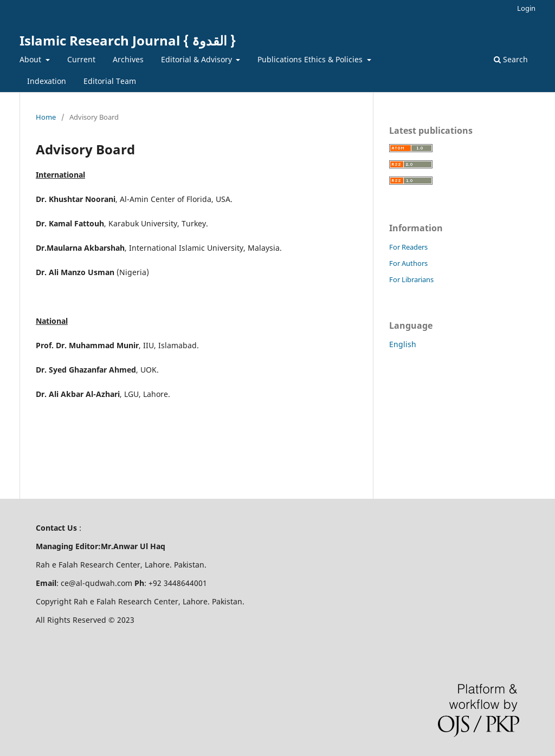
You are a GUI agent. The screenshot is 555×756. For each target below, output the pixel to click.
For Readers (408, 247)
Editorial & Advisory (198, 59)
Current (81, 59)
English (403, 344)
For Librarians (411, 279)
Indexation (47, 81)
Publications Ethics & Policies (311, 59)
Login (526, 8)
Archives (128, 59)
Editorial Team (110, 81)
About (31, 59)
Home (46, 117)
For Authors (408, 263)
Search (511, 59)
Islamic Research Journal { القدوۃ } (128, 40)
